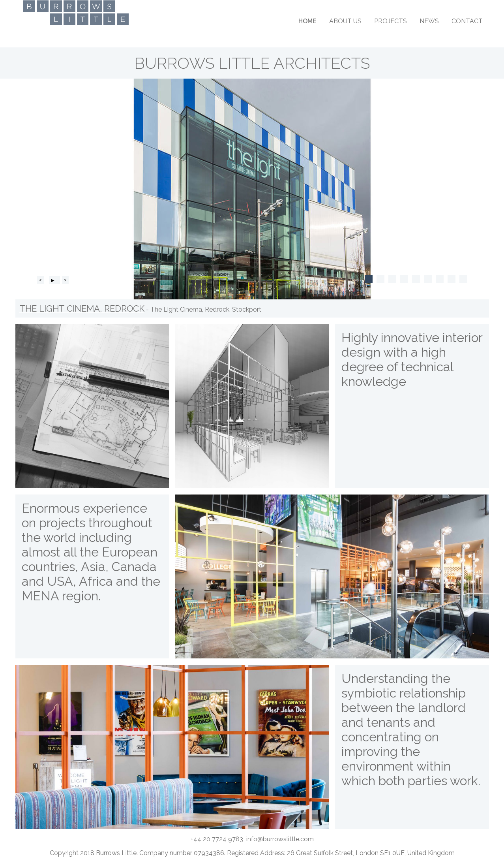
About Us (345, 21)
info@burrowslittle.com (280, 839)
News (429, 21)
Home (307, 21)
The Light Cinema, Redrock (82, 308)
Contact (467, 21)
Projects (391, 21)
